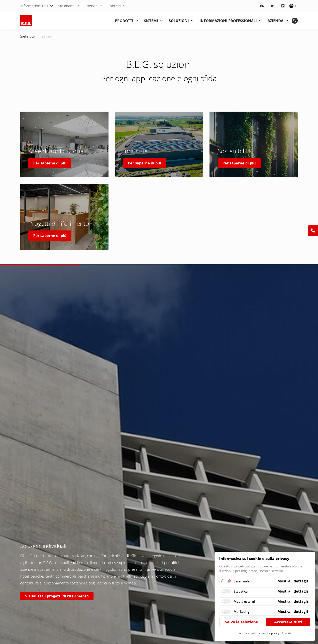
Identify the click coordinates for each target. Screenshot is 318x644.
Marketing (242, 612)
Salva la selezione (242, 622)
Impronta (244, 633)
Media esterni (244, 601)
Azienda (286, 633)
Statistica (241, 591)
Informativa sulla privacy (265, 633)
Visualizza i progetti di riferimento (57, 596)
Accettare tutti (288, 622)
